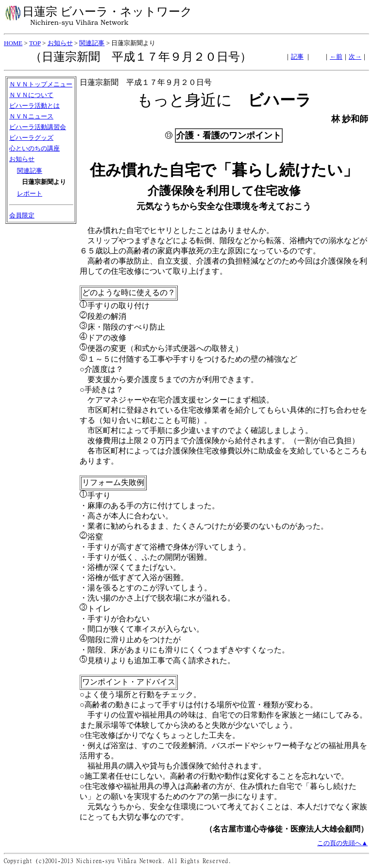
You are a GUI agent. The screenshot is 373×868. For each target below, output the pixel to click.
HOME (13, 43)
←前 (336, 57)
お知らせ (60, 43)
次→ (355, 57)
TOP (35, 43)
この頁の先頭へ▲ (342, 843)
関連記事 (92, 43)
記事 (297, 57)
